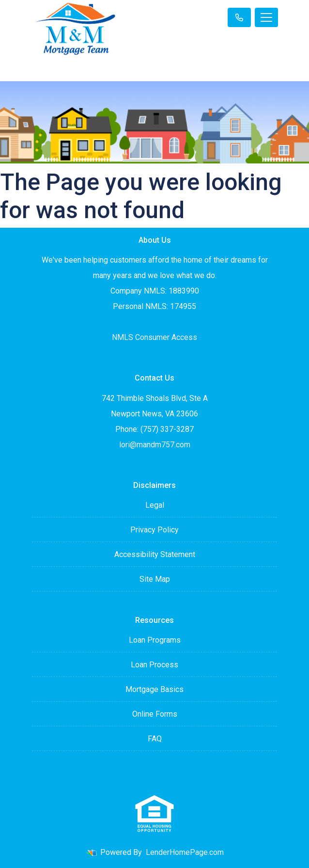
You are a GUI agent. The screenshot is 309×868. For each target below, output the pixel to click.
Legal (155, 505)
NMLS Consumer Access (154, 337)
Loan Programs (155, 640)
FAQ (155, 739)
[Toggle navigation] (266, 17)
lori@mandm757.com (155, 445)
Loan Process (154, 665)
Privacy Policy (154, 530)
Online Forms (155, 714)
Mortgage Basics (154, 689)
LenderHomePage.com (185, 852)
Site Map (155, 579)
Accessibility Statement (155, 554)
